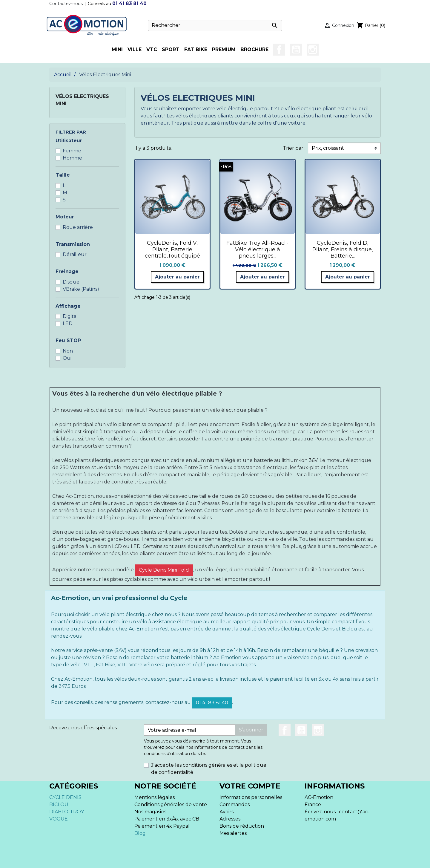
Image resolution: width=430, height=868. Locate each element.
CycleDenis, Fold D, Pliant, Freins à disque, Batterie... (343, 249)
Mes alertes (233, 833)
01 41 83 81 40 (129, 3)
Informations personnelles (251, 797)
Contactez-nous (66, 4)
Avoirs (226, 812)
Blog (140, 833)
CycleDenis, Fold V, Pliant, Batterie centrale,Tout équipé (172, 249)
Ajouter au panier (177, 277)
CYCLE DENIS (65, 797)
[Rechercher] (215, 25)
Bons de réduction (242, 826)
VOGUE (59, 819)
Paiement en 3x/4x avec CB (167, 819)
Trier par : (294, 148)
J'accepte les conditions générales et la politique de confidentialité (209, 769)
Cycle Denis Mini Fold (164, 570)
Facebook (279, 50)
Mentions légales (155, 797)
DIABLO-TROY (67, 812)
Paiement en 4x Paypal (162, 826)
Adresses (230, 819)
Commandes (235, 805)
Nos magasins (150, 812)
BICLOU (59, 805)
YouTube (296, 50)
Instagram (313, 50)
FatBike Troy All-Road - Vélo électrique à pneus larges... (257, 249)
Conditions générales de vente (171, 805)
